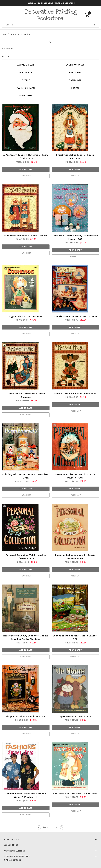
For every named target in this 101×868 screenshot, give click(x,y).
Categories (8, 48)
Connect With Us (15, 851)
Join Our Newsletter (17, 856)
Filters (5, 56)
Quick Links (11, 845)
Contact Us (12, 840)
